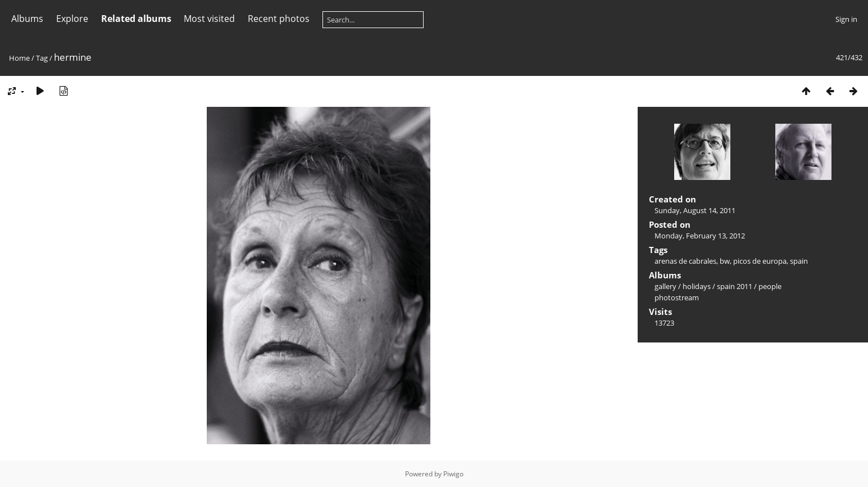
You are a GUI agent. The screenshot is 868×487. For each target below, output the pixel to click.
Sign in (846, 19)
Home (19, 58)
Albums (27, 19)
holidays (697, 286)
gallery (665, 286)
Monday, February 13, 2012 (700, 236)
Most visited (209, 19)
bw (725, 261)
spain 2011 (735, 286)
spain (799, 261)
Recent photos (279, 19)
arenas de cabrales (685, 261)
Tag (42, 58)
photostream (677, 297)
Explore (72, 19)
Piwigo (453, 474)
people (770, 286)
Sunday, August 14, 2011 (695, 210)
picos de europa (760, 261)
